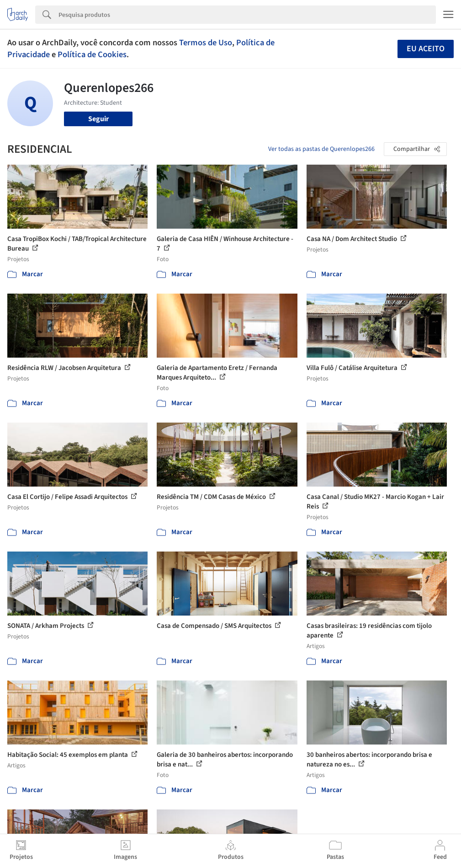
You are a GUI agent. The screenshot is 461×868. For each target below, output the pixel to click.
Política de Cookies (92, 54)
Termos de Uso (206, 43)
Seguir (98, 119)
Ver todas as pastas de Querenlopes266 (321, 149)
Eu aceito (426, 49)
